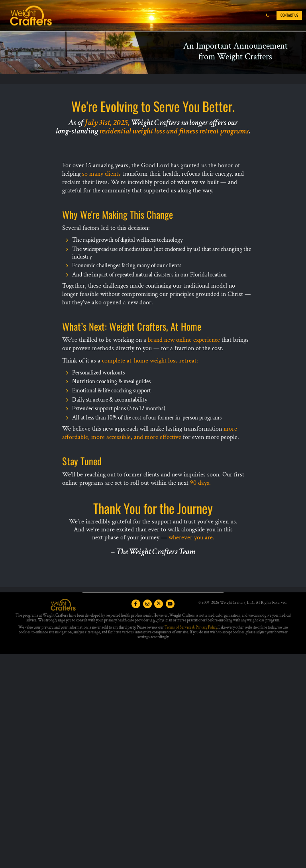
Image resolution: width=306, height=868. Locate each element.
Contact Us (289, 15)
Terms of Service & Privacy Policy (191, 627)
